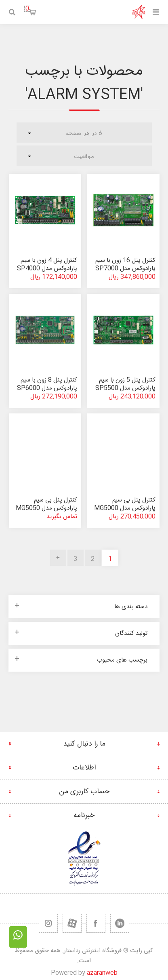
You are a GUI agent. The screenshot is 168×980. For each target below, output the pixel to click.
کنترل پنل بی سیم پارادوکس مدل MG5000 (125, 504)
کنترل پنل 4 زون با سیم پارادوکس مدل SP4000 (47, 264)
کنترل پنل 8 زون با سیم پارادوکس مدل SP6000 (47, 384)
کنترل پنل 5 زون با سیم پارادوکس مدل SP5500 (125, 384)
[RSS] (48, 923)
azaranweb (102, 973)
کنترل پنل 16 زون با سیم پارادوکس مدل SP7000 (125, 264)
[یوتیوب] (72, 923)
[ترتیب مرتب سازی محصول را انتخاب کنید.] (84, 156)
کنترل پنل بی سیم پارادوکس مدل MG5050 (46, 504)
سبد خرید (27, 9)
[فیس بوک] (96, 923)
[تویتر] (120, 923)
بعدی (58, 558)
